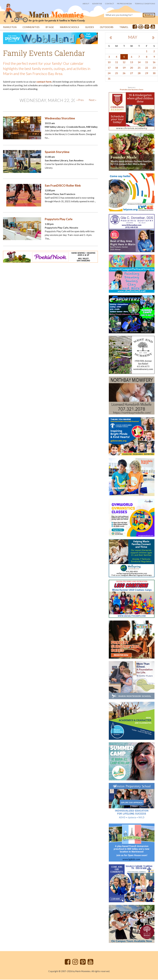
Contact (109, 4)
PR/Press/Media (124, 4)
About (86, 4)
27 (131, 74)
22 (147, 68)
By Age (50, 28)
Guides (90, 28)
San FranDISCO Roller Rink (63, 186)
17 (109, 68)
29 (147, 74)
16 (154, 63)
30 (154, 74)
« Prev (80, 100)
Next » (93, 100)
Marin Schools (69, 28)
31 (109, 79)
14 (139, 63)
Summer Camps (144, 28)
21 (139, 68)
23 (154, 68)
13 (131, 63)
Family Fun (10, 28)
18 (117, 68)
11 (117, 63)
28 (139, 74)
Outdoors (107, 28)
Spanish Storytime (57, 152)
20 (131, 68)
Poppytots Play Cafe (59, 219)
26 (124, 74)
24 (109, 74)
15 (147, 63)
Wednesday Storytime (60, 119)
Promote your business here (132, 90)
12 (124, 63)
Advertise (97, 4)
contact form (44, 82)
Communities (31, 28)
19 (124, 68)
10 (109, 63)
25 (117, 74)
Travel (124, 28)
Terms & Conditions (145, 4)
